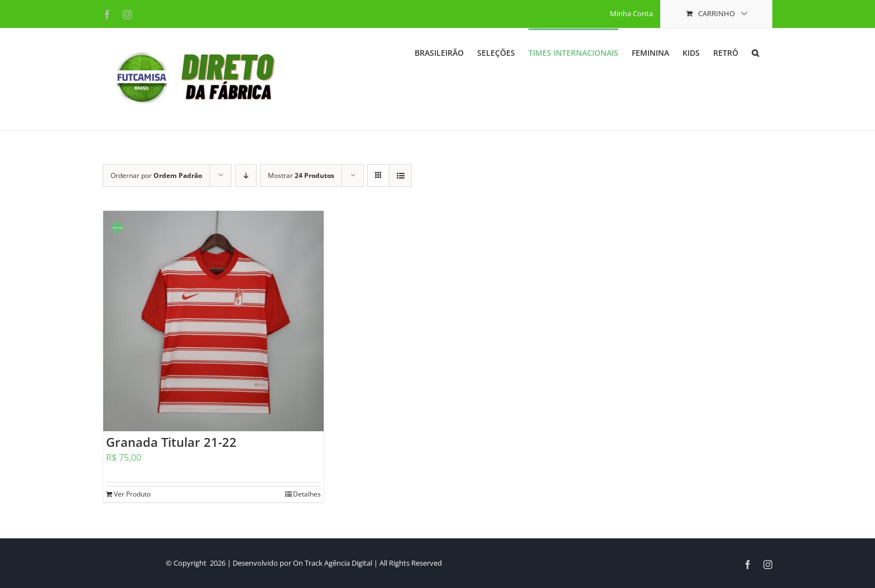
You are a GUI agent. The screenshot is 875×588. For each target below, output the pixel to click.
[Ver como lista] (400, 175)
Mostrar (301, 175)
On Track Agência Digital (333, 563)
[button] (755, 52)
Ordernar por (156, 175)
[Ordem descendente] (246, 175)
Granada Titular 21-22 (171, 442)
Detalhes (307, 494)
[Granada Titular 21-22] (213, 321)
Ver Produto (132, 494)
